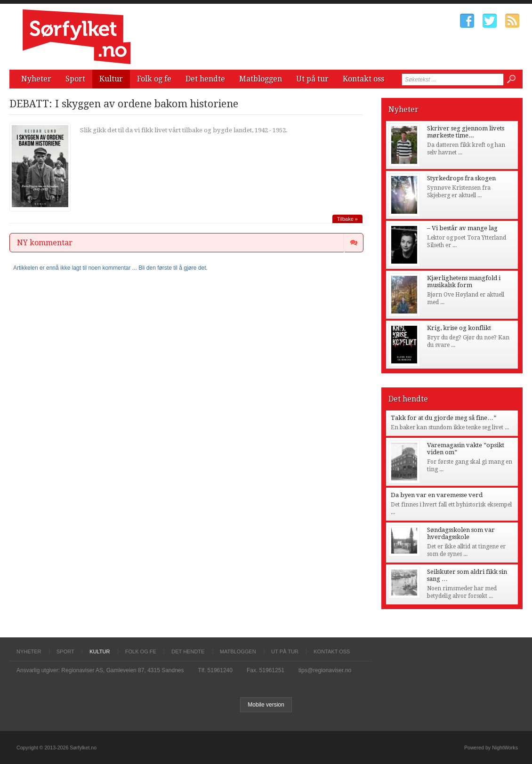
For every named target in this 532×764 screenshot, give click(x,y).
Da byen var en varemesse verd (437, 495)
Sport (75, 79)
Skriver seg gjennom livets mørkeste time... (466, 132)
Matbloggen (261, 79)
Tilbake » (347, 219)
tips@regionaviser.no (325, 670)
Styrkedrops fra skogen (461, 178)
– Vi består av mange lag (462, 228)
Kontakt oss (363, 79)
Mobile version (266, 705)
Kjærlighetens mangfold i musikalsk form (464, 281)
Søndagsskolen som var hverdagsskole (461, 533)
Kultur (111, 79)
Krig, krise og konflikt (459, 328)
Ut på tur (312, 79)
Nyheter (36, 79)
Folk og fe (154, 79)
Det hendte (205, 79)
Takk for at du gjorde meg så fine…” (443, 418)
